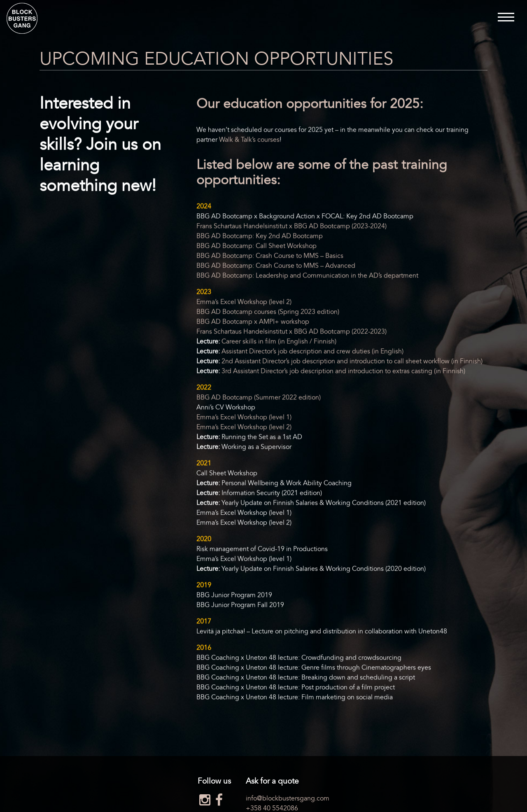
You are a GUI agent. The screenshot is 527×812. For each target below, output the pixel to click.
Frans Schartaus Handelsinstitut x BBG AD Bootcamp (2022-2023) (291, 332)
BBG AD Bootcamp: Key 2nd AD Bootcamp (260, 237)
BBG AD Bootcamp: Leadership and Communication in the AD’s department (307, 276)
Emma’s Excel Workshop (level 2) (244, 303)
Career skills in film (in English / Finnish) (279, 342)
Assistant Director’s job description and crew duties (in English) (312, 352)
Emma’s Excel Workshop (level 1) (244, 418)
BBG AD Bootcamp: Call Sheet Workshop (257, 247)
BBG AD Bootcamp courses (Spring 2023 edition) (268, 313)
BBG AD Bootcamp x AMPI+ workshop (253, 322)
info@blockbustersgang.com (288, 798)
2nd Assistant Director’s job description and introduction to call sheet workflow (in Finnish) (352, 362)
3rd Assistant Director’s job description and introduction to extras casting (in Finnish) (343, 372)
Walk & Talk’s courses (249, 141)
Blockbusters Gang (22, 18)
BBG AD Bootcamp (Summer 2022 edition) (259, 398)
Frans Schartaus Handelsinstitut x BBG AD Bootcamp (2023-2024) (291, 227)
